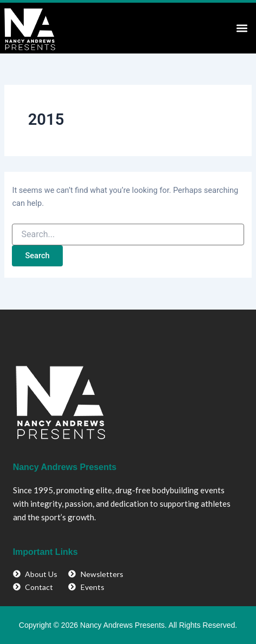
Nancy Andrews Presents (65, 467)
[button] (242, 28)
